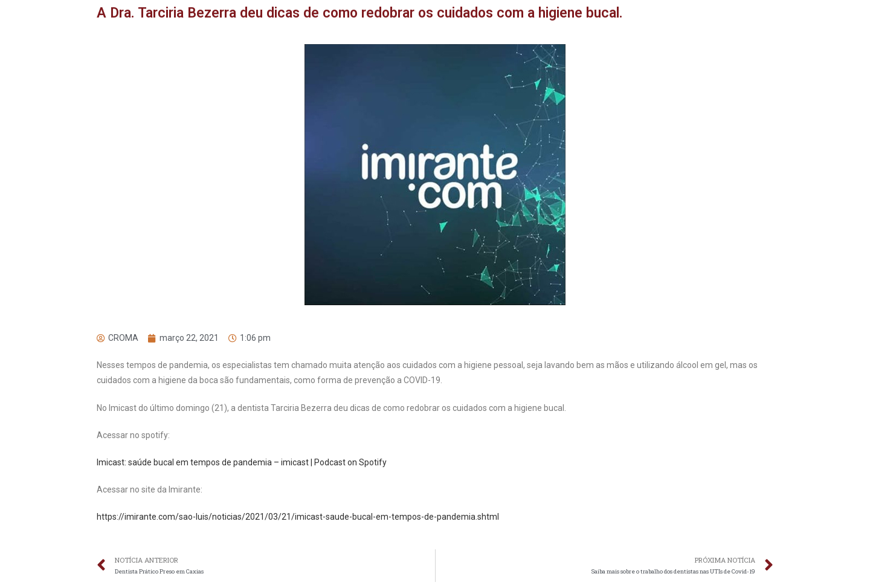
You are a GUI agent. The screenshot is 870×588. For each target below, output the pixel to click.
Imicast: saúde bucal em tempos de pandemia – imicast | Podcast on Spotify (242, 462)
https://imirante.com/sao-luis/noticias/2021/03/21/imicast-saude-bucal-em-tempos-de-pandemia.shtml (298, 517)
